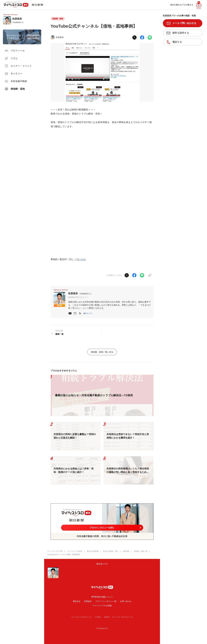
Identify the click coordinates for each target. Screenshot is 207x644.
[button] (88, 313)
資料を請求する (181, 33)
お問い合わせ (126, 601)
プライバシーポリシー (105, 601)
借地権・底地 (58, 19)
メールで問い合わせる (184, 23)
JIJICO (107, 617)
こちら (82, 259)
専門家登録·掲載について (102, 597)
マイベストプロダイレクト (82, 617)
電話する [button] (177, 42)
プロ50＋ (98, 617)
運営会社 (77, 601)
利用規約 (88, 601)
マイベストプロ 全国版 (102, 606)
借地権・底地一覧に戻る (102, 352)
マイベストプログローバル (122, 617)
